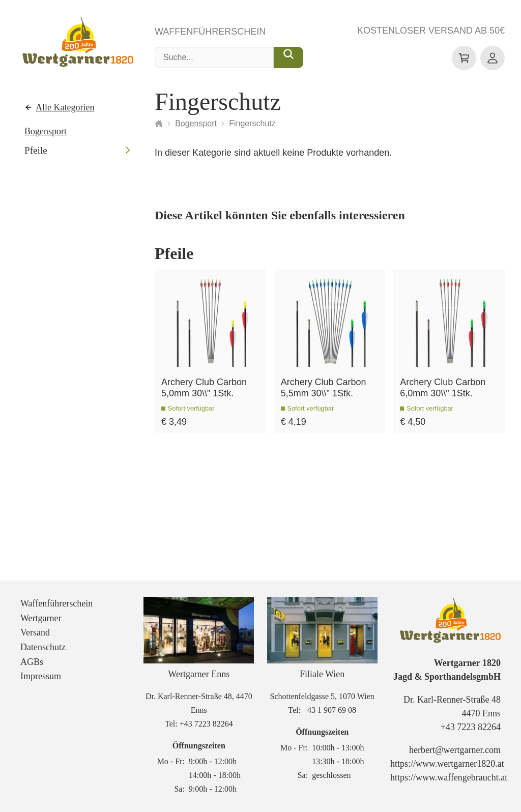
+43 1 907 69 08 (329, 710)
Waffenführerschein (210, 32)
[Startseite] (159, 124)
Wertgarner (41, 618)
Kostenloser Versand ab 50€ (431, 31)
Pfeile (36, 150)
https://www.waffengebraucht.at (449, 777)
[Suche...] (288, 57)
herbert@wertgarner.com (455, 750)
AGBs (32, 662)
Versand (35, 632)
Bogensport (46, 131)
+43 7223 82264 (206, 724)
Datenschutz (43, 647)
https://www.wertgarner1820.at (447, 764)
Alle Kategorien (65, 107)
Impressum (41, 676)
